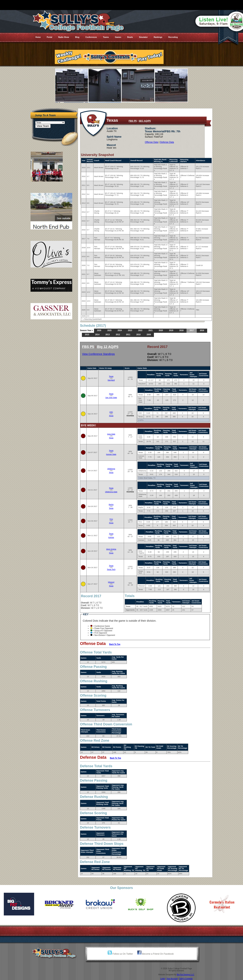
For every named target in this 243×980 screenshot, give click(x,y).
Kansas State (111, 454)
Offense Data (152, 142)
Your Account (172, 979)
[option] (20, 904)
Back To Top (115, 644)
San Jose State (111, 398)
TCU (111, 519)
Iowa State (111, 434)
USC (111, 412)
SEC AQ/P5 (145, 121)
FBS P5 (133, 121)
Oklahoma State (111, 492)
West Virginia (111, 549)
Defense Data (167, 142)
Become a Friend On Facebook (155, 954)
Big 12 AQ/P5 (108, 347)
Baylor (111, 504)
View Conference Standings (98, 354)
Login (163, 979)
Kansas (111, 537)
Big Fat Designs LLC (186, 975)
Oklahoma (111, 469)
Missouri (111, 582)
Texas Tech (111, 569)
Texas (111, 376)
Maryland (111, 380)
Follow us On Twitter (120, 954)
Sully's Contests (186, 979)
